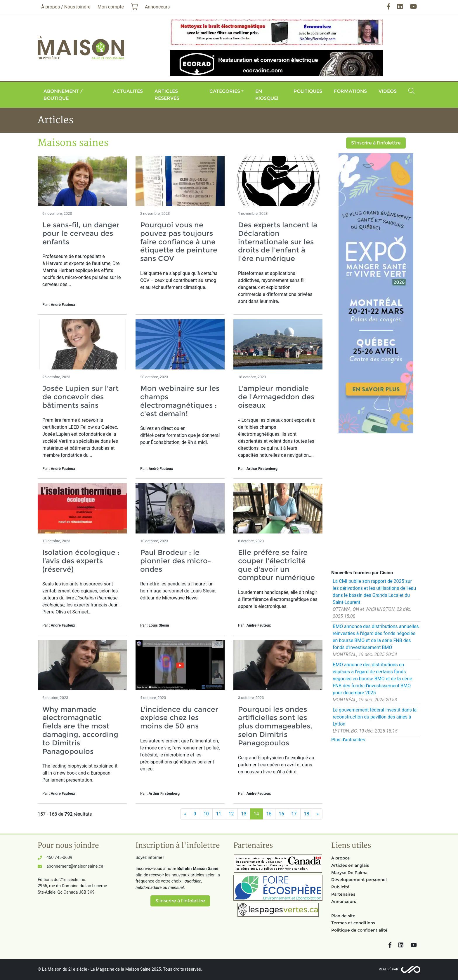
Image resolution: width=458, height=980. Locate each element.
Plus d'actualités (348, 740)
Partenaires (343, 894)
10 (206, 814)
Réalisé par (388, 969)
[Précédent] (185, 814)
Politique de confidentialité (359, 930)
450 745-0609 (59, 858)
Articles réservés (167, 95)
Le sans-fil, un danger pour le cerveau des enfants (81, 233)
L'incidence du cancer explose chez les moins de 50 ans (179, 718)
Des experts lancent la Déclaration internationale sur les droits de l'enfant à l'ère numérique (278, 242)
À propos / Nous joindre (66, 7)
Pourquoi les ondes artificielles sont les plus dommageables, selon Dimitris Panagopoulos (275, 726)
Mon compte (111, 7)
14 (256, 814)
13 (244, 814)
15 (269, 814)
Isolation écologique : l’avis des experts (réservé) (81, 561)
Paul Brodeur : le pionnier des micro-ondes (176, 561)
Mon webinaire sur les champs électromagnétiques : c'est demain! (180, 401)
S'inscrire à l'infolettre (376, 143)
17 (294, 814)
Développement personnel (359, 880)
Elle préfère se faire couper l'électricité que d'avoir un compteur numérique (276, 565)
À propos (340, 858)
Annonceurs (344, 901)
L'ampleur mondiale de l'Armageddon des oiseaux (276, 397)
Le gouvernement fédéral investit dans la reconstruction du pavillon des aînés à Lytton (375, 717)
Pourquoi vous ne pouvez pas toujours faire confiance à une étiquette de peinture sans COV (179, 242)
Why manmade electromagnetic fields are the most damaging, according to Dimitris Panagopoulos (80, 730)
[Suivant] (318, 814)
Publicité (340, 887)
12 (231, 814)
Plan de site (343, 916)
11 (219, 814)
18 (307, 814)
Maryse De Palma (349, 873)
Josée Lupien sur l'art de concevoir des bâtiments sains (80, 397)
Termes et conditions (353, 923)
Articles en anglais (350, 865)
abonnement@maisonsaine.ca (75, 866)
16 (282, 814)
